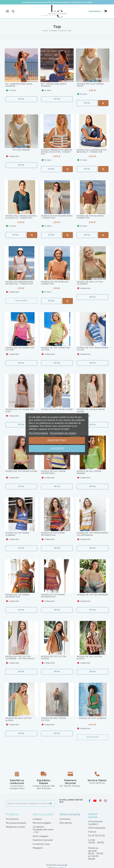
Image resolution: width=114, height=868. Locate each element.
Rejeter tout (57, 441)
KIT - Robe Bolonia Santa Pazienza (19, 85)
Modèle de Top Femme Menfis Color (89, 349)
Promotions (12, 820)
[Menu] (7, 11)
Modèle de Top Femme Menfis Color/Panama (89, 534)
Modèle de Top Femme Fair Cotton (20, 349)
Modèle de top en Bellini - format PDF (56, 283)
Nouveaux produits (16, 823)
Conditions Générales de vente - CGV (43, 830)
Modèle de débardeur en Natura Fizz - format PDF (20, 283)
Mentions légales (42, 823)
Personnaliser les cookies (63, 433)
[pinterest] (100, 801)
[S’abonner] (50, 804)
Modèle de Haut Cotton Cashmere (90, 283)
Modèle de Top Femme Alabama (18, 534)
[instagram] (106, 801)
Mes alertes (66, 823)
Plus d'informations (39, 433)
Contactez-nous (41, 845)
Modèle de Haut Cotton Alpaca (19, 720)
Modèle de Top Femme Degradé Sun (54, 534)
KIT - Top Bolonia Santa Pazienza (54, 85)
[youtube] (95, 801)
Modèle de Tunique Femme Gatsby (92, 411)
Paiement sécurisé (43, 841)
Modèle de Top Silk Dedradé (88, 596)
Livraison (37, 820)
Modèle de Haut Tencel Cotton (54, 720)
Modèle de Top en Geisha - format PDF (91, 217)
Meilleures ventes (15, 827)
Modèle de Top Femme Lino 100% (21, 411)
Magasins (38, 848)
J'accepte (57, 449)
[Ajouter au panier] (103, 103)
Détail (21, 99)
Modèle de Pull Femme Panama (90, 473)
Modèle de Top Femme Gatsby (54, 411)
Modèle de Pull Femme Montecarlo (54, 473)
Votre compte (70, 815)
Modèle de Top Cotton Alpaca (54, 658)
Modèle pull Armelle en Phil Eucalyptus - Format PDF (20, 218)
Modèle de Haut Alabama (93, 719)
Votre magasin (40, 837)
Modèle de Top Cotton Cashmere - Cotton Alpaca (21, 658)
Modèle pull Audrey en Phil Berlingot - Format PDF (93, 151)
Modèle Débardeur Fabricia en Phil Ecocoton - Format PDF (57, 152)
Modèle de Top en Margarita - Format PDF (55, 217)
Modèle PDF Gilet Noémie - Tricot (91, 85)
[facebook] (89, 801)
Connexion (65, 820)
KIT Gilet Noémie (21, 150)
